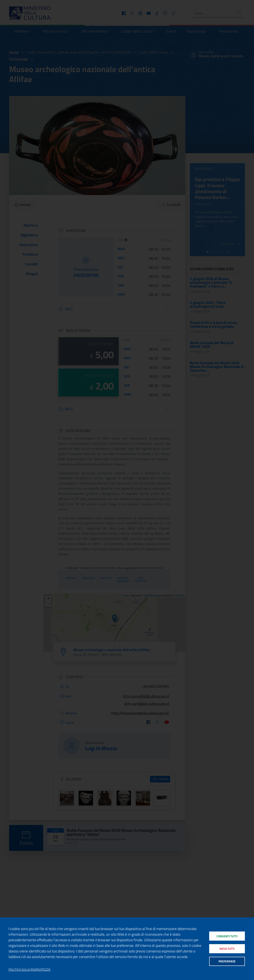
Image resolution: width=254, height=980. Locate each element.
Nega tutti (227, 949)
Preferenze (227, 962)
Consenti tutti (227, 935)
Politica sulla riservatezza (29, 970)
